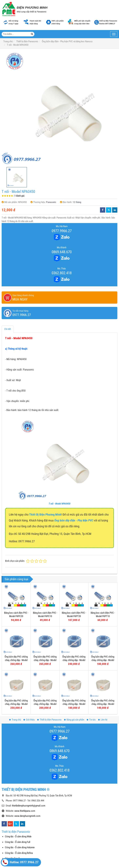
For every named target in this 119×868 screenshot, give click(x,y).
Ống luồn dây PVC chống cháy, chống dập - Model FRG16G (103, 660)
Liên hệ (103, 720)
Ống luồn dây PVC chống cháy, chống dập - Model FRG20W (74, 704)
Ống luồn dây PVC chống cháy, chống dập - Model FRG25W (45, 704)
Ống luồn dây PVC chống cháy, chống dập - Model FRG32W (16, 704)
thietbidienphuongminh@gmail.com (29, 806)
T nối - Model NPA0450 (59, 504)
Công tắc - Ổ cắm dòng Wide (18, 837)
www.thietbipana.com (25, 811)
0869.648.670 (62, 252)
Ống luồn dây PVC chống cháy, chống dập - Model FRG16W (103, 704)
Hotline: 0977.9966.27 (20, 862)
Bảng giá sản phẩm (74, 720)
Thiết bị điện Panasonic (49, 720)
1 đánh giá (19, 196)
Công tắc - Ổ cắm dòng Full (18, 842)
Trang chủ (15, 720)
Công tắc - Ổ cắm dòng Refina (19, 853)
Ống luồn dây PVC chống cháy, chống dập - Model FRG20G (74, 660)
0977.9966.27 (62, 231)
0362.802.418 (62, 273)
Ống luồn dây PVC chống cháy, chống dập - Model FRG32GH (16, 660)
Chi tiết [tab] (8, 329)
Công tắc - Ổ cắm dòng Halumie (20, 847)
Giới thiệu (29, 720)
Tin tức (91, 720)
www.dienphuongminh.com (27, 816)
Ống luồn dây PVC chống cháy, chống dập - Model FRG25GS (45, 660)
